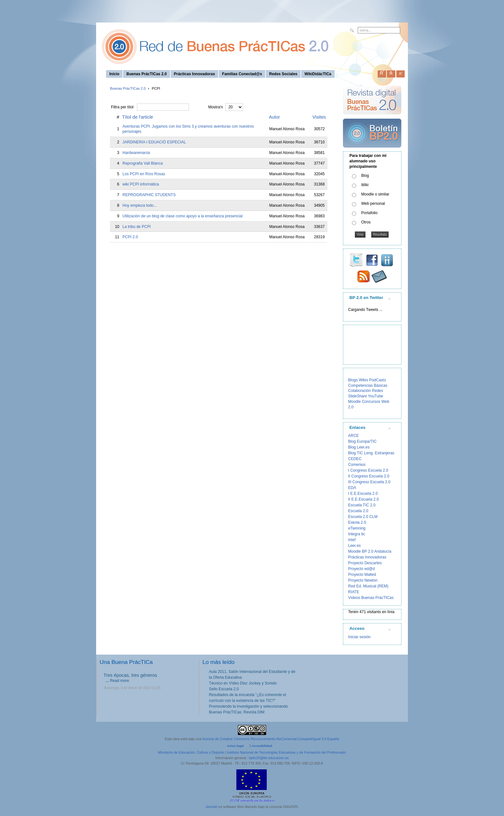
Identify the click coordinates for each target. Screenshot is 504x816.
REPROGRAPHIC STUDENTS (149, 195)
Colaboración (360, 391)
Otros (366, 222)
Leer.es (354, 546)
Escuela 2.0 (358, 511)
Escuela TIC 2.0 (362, 505)
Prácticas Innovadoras (367, 557)
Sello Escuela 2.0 (224, 689)
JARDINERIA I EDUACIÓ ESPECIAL (154, 142)
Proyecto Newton (363, 580)
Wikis (363, 380)
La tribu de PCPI (137, 227)
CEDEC (355, 459)
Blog (365, 176)
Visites (319, 117)
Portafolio (369, 213)
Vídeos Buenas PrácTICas (371, 598)
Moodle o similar (375, 194)
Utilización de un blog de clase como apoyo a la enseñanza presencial (183, 216)
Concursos (371, 402)
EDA (352, 488)
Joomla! (212, 807)
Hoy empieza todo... (140, 205)
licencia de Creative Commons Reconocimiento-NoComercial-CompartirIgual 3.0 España (271, 739)
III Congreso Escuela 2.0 (369, 482)
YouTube (376, 396)
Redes (378, 391)
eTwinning (357, 528)
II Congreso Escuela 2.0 (369, 476)
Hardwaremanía (136, 153)
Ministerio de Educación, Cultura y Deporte (191, 752)
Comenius (357, 465)
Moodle (354, 402)
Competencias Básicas (368, 385)
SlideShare (358, 396)
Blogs (353, 380)
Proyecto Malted (362, 575)
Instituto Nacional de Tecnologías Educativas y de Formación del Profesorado (287, 752)
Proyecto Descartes (365, 563)
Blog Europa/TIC (362, 441)
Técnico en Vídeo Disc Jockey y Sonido (243, 683)
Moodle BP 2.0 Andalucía (370, 551)
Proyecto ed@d (361, 569)
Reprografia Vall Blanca (143, 163)
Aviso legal (236, 746)
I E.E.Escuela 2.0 (363, 494)
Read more (119, 681)
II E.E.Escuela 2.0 (363, 499)
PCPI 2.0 (130, 237)
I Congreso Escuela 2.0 (368, 470)
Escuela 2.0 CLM (363, 517)
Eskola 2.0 (357, 522)
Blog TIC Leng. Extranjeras (371, 453)
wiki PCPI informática (141, 184)
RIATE (354, 592)
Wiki (365, 185)
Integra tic (357, 534)
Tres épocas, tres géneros (130, 675)
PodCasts (377, 380)
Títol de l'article (138, 117)
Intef (352, 540)
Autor (274, 117)
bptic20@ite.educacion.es (269, 758)
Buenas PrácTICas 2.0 (128, 88)
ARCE (353, 436)
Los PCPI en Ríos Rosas (144, 174)
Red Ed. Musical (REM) (368, 586)
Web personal (373, 204)
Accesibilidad (262, 746)
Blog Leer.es (359, 447)
